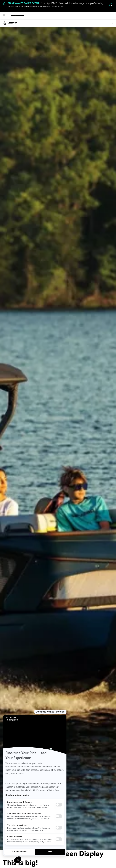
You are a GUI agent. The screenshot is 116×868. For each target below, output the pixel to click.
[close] (111, 5)
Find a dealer (57, 7)
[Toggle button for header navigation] (4, 15)
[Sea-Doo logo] (18, 15)
